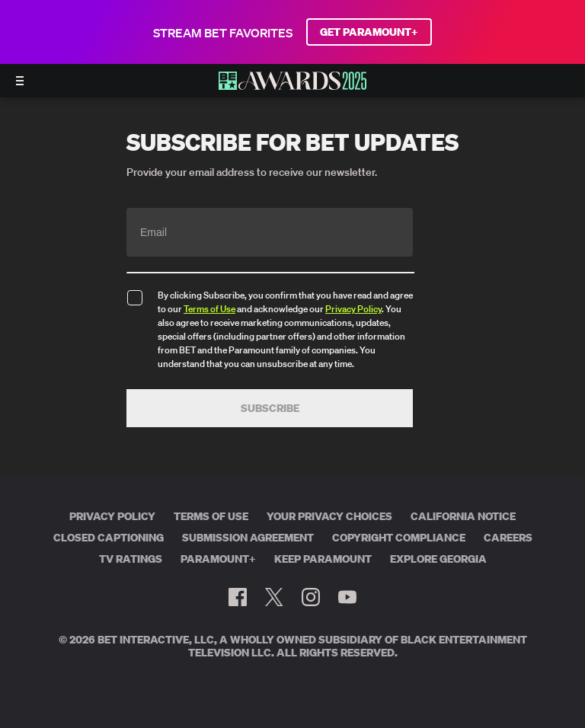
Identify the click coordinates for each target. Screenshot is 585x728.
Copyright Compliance (399, 538)
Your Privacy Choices (329, 516)
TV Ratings (131, 559)
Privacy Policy (353, 309)
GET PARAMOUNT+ (369, 32)
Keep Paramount (323, 559)
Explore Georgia (438, 559)
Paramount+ (218, 559)
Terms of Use (209, 309)
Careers (508, 538)
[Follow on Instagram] (311, 597)
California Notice (463, 516)
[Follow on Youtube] (347, 597)
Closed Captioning (109, 538)
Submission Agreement (248, 538)
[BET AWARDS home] (292, 85)
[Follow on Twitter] (274, 597)
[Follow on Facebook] (238, 597)
